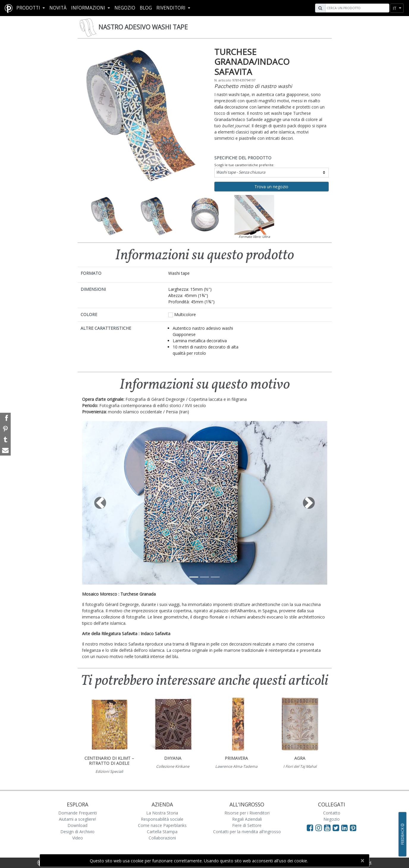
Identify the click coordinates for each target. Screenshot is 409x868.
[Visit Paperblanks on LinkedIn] (346, 828)
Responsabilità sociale (162, 819)
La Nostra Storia (162, 813)
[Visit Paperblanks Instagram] (319, 828)
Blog (146, 8)
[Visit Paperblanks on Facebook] (310, 828)
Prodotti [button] (29, 8)
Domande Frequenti (78, 813)
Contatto (332, 813)
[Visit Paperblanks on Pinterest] (353, 828)
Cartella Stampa (162, 832)
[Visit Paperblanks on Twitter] (337, 828)
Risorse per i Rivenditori (247, 813)
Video (78, 838)
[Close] (362, 861)
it (395, 8)
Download (77, 825)
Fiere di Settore (247, 825)
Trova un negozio (271, 187)
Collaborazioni (162, 838)
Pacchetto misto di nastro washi (253, 86)
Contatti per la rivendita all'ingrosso (247, 832)
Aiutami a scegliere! (77, 819)
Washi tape (241, 172)
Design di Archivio (77, 832)
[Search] (357, 8)
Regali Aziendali (247, 819)
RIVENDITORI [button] (172, 8)
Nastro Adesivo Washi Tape (143, 27)
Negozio (125, 8)
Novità (58, 8)
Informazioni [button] (89, 8)
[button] (100, 503)
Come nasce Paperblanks (162, 825)
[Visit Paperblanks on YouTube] (328, 828)
